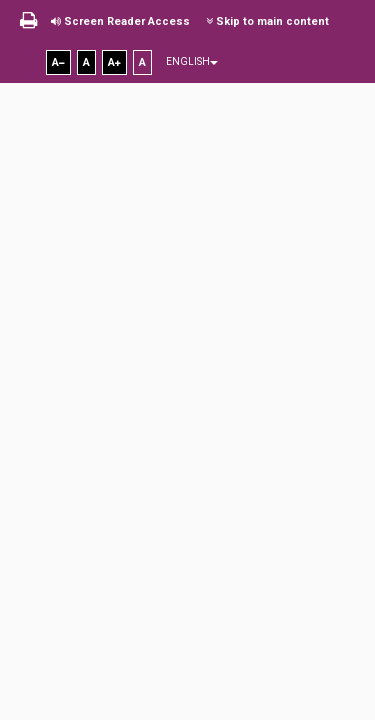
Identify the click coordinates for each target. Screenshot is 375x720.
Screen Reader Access (120, 21)
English (192, 61)
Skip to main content (267, 21)
